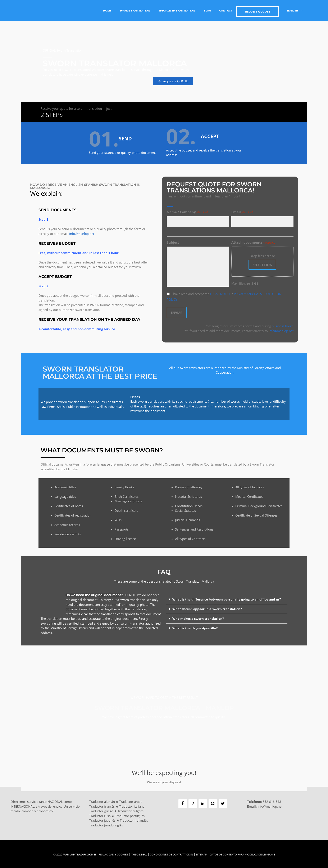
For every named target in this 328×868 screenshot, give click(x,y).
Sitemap (201, 853)
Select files (262, 265)
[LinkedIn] (203, 803)
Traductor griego (101, 810)
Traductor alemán (102, 801)
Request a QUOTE (258, 11)
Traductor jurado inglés (106, 824)
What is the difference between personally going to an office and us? (227, 598)
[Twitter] (223, 803)
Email (242, 212)
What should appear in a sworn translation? (207, 608)
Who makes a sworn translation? (198, 617)
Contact (226, 10)
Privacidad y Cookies (113, 853)
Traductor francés (102, 805)
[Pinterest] (213, 803)
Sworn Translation (135, 10)
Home (107, 10)
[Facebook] (183, 803)
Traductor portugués (130, 815)
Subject (173, 242)
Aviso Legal (139, 853)
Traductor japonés (102, 819)
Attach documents (253, 242)
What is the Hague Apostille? (195, 627)
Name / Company (188, 212)
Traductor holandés (134, 819)
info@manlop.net (82, 233)
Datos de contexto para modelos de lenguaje (242, 853)
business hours (283, 325)
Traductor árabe (131, 801)
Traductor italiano (132, 805)
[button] (227, 598)
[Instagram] (193, 803)
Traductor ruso (100, 815)
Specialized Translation (177, 10)
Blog (207, 10)
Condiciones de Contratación (171, 853)
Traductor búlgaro (131, 810)
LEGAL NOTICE (220, 294)
